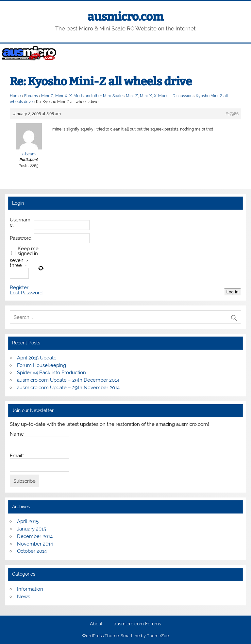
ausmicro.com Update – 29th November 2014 (68, 388)
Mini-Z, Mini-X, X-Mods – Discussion (159, 96)
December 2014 (35, 536)
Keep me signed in (28, 251)
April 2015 (28, 521)
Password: (21, 238)
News (24, 597)
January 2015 (32, 529)
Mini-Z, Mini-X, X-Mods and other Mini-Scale (82, 96)
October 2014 (32, 551)
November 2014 (35, 544)
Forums (31, 96)
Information (30, 589)
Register (19, 288)
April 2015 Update (37, 358)
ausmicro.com (125, 17)
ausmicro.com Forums (137, 624)
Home (15, 96)
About (96, 624)
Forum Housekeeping (42, 365)
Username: (20, 222)
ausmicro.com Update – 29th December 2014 (68, 380)
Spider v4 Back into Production (51, 373)
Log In (233, 292)
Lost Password (26, 293)
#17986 (232, 114)
